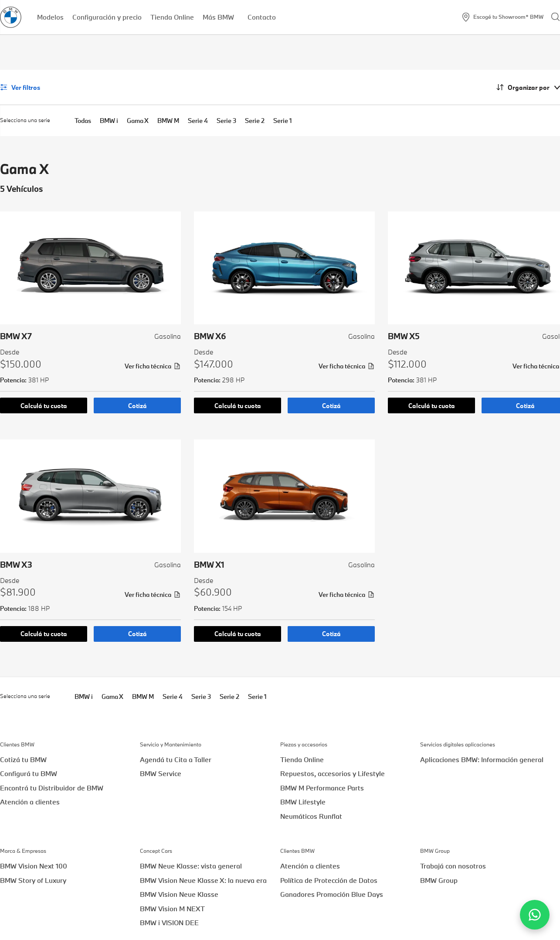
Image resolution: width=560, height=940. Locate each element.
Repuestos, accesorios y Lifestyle (333, 773)
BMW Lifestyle (303, 802)
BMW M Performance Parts (322, 788)
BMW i (109, 121)
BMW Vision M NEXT (172, 909)
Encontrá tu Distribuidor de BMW (52, 788)
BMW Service (161, 773)
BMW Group (439, 880)
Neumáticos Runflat (311, 816)
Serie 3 (226, 121)
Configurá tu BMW (29, 773)
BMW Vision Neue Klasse (179, 894)
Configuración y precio (107, 17)
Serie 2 (255, 121)
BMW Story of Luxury (33, 880)
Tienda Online (172, 17)
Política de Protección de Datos (329, 880)
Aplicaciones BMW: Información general (482, 759)
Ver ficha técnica (153, 366)
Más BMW (221, 17)
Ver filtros (20, 87)
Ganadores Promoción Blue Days (332, 894)
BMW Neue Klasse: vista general (191, 866)
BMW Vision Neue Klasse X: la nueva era (203, 880)
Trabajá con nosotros (453, 866)
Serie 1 (283, 121)
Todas (83, 121)
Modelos (50, 17)
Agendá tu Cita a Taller (176, 759)
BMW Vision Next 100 (34, 866)
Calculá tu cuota (44, 406)
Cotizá (137, 406)
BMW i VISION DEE (169, 923)
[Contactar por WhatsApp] (535, 915)
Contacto (262, 17)
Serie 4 (198, 121)
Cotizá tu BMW (23, 759)
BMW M (168, 121)
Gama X (138, 121)
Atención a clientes (30, 802)
